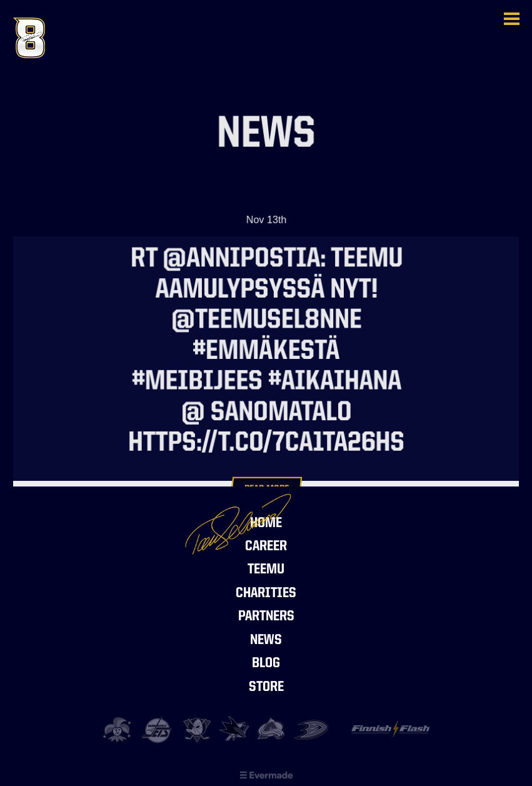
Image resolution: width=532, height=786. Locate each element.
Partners (266, 617)
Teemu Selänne (76, 38)
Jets (158, 730)
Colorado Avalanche (273, 730)
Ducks (312, 730)
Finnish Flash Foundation (390, 734)
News (266, 641)
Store (266, 688)
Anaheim (197, 730)
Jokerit (120, 730)
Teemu (266, 570)
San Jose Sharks (235, 730)
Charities (266, 594)
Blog (266, 664)
